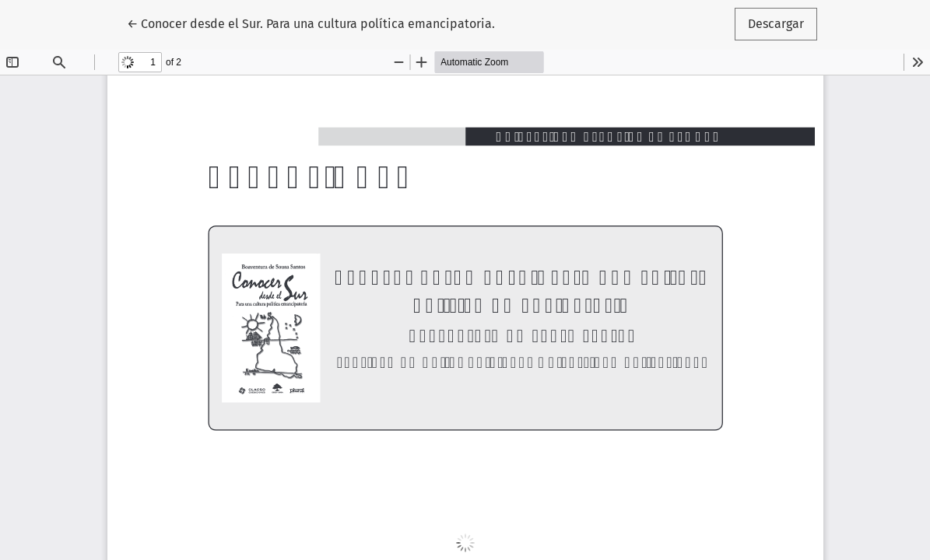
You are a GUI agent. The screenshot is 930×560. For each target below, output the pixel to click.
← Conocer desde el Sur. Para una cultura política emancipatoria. (311, 23)
